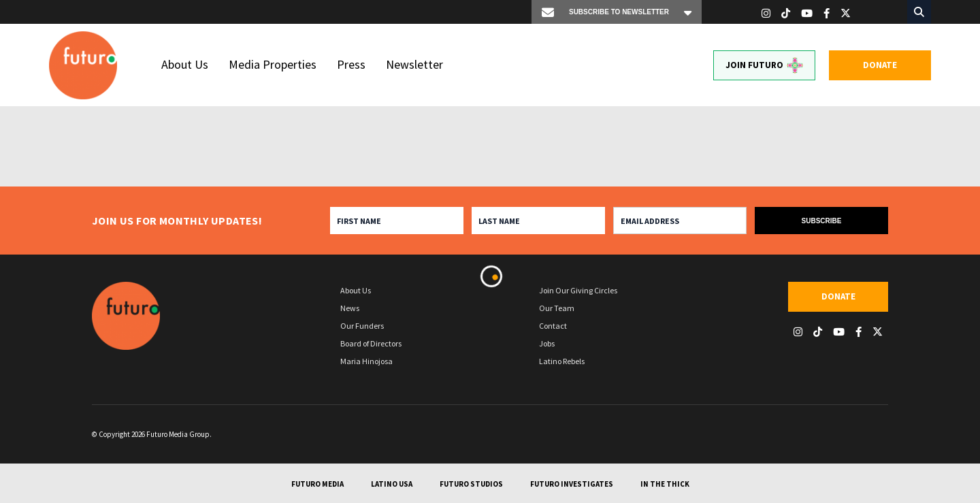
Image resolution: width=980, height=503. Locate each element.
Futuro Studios (471, 484)
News (350, 308)
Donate (880, 65)
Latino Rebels (562, 361)
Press (351, 64)
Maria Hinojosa (366, 361)
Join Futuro (764, 65)
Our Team (557, 308)
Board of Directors (371, 343)
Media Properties (273, 64)
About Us (185, 64)
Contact (553, 326)
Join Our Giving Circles (578, 290)
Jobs (547, 343)
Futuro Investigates (572, 484)
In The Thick (665, 484)
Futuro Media (317, 484)
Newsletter (414, 64)
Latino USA (392, 484)
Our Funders (362, 326)
